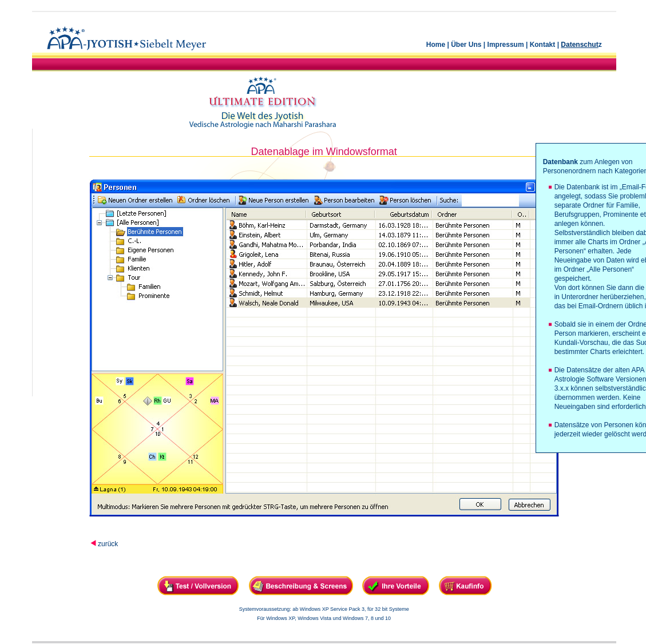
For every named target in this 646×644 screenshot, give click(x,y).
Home (436, 45)
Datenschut (579, 45)
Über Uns (466, 45)
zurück (108, 544)
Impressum (506, 45)
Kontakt (543, 45)
